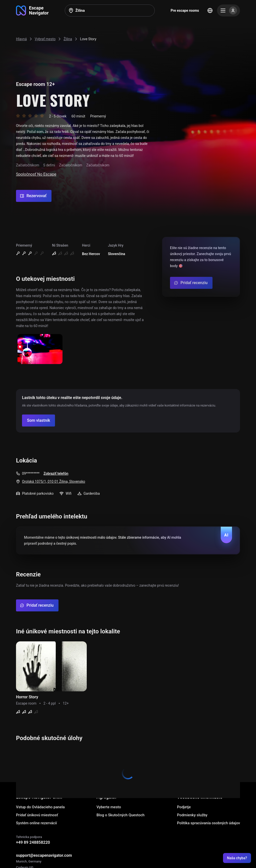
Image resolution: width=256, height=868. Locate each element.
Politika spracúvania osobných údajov (208, 823)
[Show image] (40, 349)
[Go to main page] (32, 10)
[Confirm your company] (38, 421)
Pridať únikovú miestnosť (37, 815)
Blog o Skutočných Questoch (120, 815)
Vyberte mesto (109, 807)
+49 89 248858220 (33, 842)
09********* (31, 473)
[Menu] (228, 10)
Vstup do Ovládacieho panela (40, 807)
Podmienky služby (192, 815)
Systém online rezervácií (36, 823)
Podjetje (184, 807)
